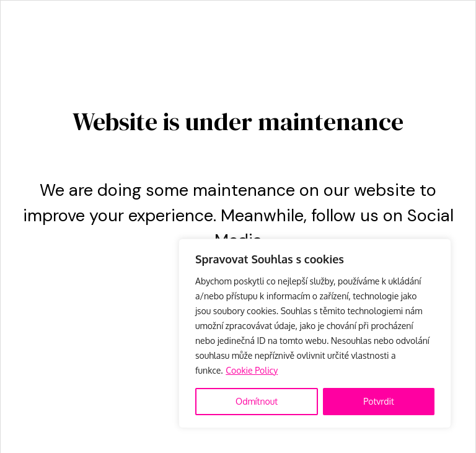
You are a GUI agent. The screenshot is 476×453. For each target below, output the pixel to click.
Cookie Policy (252, 370)
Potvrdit (379, 401)
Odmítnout (257, 401)
